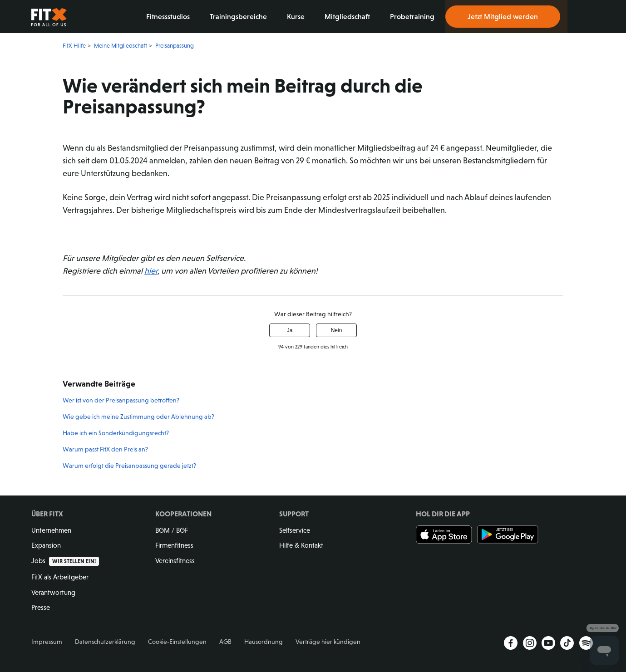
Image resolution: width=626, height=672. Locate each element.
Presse (41, 607)
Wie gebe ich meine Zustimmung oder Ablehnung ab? (138, 417)
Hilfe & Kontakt (301, 545)
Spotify (586, 643)
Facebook (511, 643)
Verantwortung (53, 592)
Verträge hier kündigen (328, 642)
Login (581, 17)
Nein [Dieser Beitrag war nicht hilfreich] (337, 330)
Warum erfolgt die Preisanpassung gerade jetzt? (129, 466)
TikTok (567, 643)
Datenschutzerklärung (105, 642)
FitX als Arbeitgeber (60, 577)
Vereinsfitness (175, 561)
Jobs (65, 561)
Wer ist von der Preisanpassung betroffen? (121, 400)
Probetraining (413, 16)
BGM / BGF (172, 530)
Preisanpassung (175, 46)
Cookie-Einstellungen (177, 642)
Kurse (297, 16)
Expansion (46, 545)
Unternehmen (51, 530)
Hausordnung (264, 642)
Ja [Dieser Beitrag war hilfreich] (290, 330)
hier (151, 271)
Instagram (530, 643)
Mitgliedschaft (348, 16)
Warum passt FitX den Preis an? (105, 449)
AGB (225, 642)
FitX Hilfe (74, 46)
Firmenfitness (174, 545)
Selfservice (295, 530)
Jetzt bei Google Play (508, 535)
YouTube (548, 643)
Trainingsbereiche (239, 16)
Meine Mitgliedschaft (121, 46)
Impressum (47, 642)
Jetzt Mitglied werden (503, 16)
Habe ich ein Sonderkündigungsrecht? (116, 433)
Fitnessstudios (169, 16)
